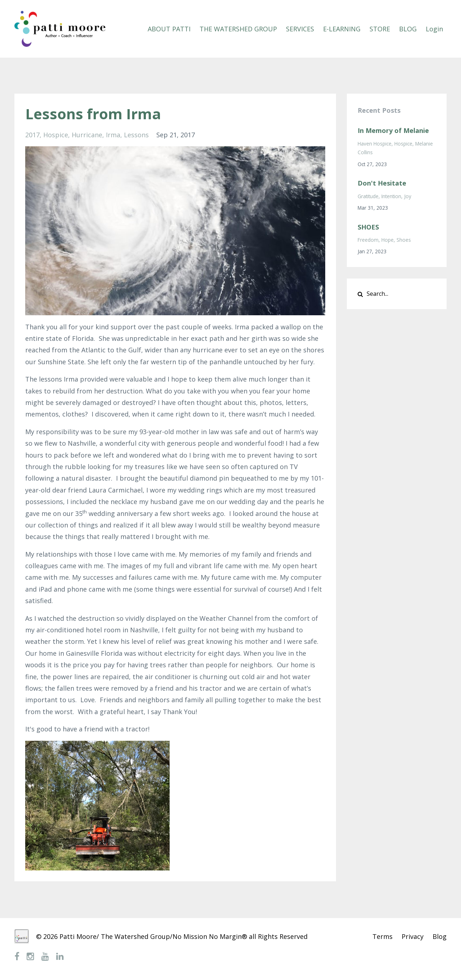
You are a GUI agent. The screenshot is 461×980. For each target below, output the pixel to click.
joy (408, 196)
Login (434, 29)
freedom (368, 240)
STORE (380, 29)
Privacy (413, 936)
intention (391, 196)
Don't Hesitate (382, 183)
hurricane (87, 135)
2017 (32, 135)
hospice (56, 135)
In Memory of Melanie (393, 130)
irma (113, 135)
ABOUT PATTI (169, 29)
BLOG (408, 29)
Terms (382, 936)
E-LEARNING (342, 29)
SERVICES (300, 29)
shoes (404, 240)
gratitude (368, 196)
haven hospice (375, 144)
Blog (440, 936)
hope (388, 240)
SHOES (368, 227)
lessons (136, 135)
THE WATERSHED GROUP (238, 29)
